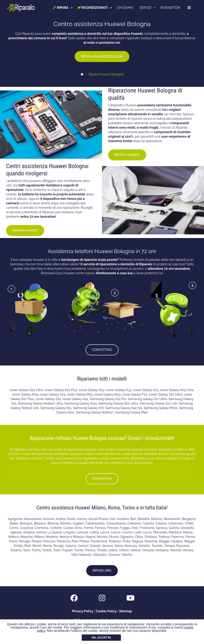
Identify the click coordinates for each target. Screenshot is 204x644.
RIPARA (61, 8)
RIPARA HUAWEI (127, 155)
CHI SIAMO (125, 8)
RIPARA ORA (102, 571)
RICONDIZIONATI (93, 8)
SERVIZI (146, 8)
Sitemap (126, 611)
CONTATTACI (102, 350)
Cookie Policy (106, 611)
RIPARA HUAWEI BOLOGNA (102, 56)
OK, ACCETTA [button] (101, 637)
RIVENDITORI (171, 8)
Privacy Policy (83, 611)
